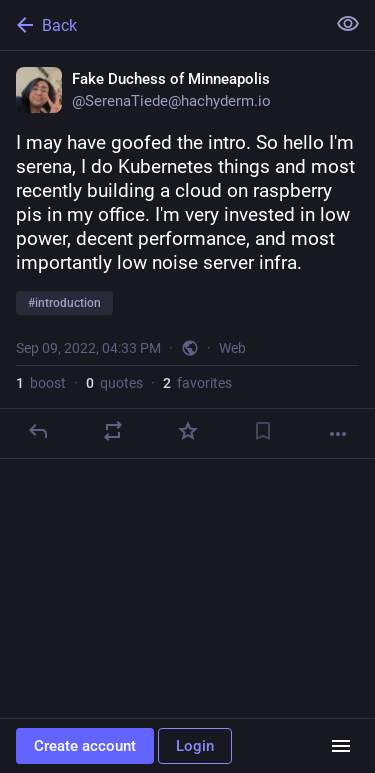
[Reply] (38, 431)
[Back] (160, 25)
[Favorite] (188, 431)
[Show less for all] (348, 24)
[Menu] (341, 746)
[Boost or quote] (113, 431)
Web (232, 348)
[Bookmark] (263, 431)
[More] (338, 434)
